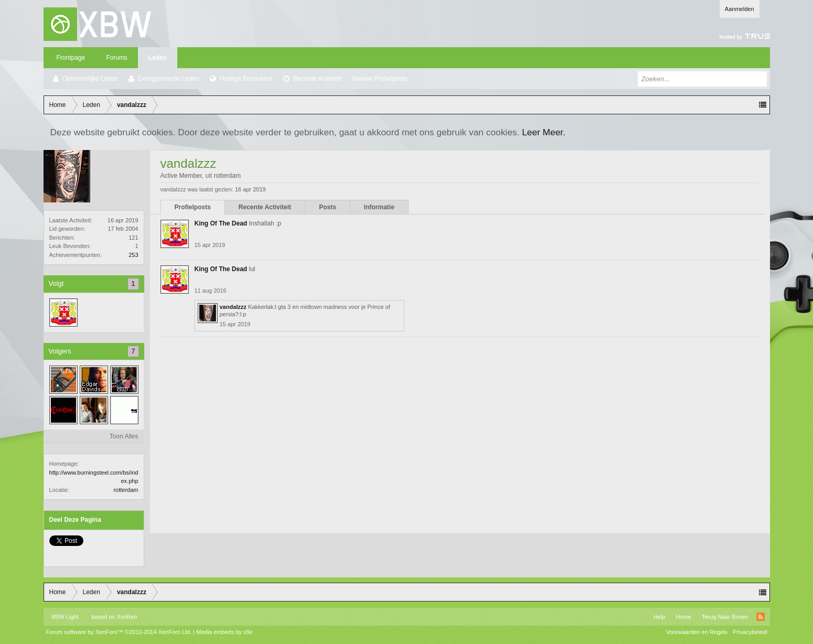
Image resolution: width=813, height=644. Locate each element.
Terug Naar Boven (725, 617)
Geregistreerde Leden (169, 79)
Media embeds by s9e (224, 632)
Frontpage (71, 58)
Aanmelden (740, 9)
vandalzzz (233, 307)
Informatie (379, 207)
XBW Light (65, 617)
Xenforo (127, 617)
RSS (761, 617)
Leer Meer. (544, 132)
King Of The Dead (221, 223)
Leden (158, 58)
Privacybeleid (750, 632)
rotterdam (126, 490)
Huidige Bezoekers (246, 79)
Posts (328, 207)
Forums (117, 58)
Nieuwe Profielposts (380, 79)
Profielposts (193, 207)
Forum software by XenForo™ (119, 632)
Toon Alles (124, 436)
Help (660, 617)
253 (133, 255)
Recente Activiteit (317, 79)
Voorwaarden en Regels (697, 632)
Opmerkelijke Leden (90, 79)
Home (683, 617)
